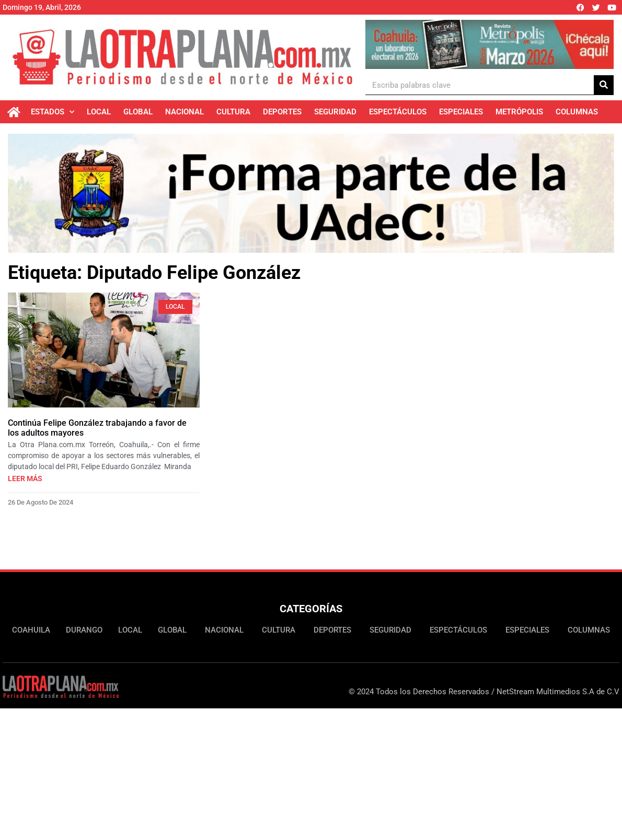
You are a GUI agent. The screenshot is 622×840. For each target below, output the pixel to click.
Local (99, 112)
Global (138, 112)
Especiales (461, 112)
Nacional (185, 112)
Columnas (577, 112)
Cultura (233, 112)
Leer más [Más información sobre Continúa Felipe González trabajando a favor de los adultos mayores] (25, 480)
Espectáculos (398, 112)
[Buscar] (604, 85)
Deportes (282, 112)
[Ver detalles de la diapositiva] (489, 44)
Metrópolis (519, 112)
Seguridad (335, 112)
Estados (53, 112)
